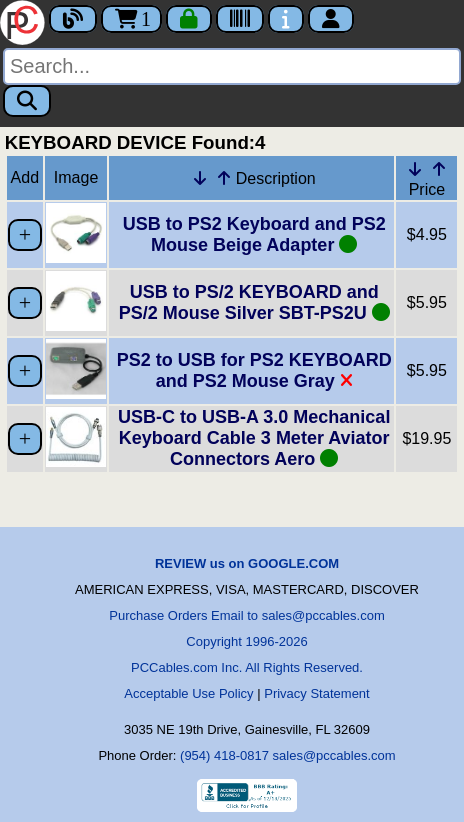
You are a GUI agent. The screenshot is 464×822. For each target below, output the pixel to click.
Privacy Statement (317, 693)
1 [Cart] (131, 19)
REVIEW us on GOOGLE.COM (247, 563)
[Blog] (73, 19)
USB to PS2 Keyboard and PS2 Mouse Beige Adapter (254, 234)
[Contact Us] (286, 19)
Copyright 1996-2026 (246, 641)
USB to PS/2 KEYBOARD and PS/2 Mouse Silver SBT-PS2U (254, 302)
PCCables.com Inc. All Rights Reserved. (247, 667)
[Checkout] (189, 19)
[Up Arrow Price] (439, 169)
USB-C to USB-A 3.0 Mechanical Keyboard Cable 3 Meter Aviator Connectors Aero (254, 438)
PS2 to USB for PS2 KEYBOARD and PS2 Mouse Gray (254, 370)
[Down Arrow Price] (415, 169)
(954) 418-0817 (224, 755)
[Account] (331, 19)
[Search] (232, 66)
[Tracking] (240, 19)
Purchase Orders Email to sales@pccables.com (246, 615)
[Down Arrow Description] (200, 178)
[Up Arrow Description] (224, 178)
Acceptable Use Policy (188, 693)
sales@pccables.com (334, 755)
